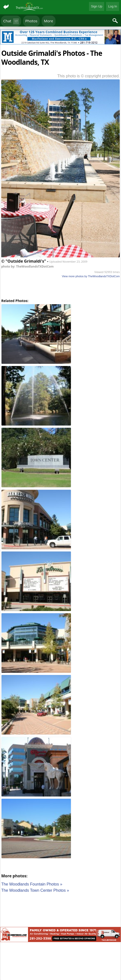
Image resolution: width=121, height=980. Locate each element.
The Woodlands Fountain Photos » (32, 884)
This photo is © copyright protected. (89, 76)
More (48, 21)
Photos (31, 21)
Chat (11, 21)
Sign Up (97, 6)
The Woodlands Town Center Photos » (35, 890)
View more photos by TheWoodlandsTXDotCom (91, 276)
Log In (113, 6)
